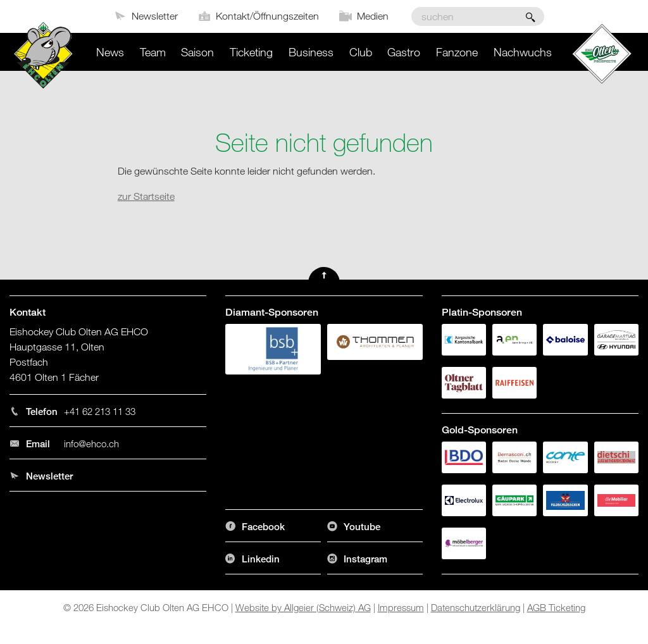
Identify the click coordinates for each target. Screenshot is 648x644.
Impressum (401, 607)
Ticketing (251, 52)
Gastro (404, 52)
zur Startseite (146, 196)
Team (153, 52)
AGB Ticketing (556, 607)
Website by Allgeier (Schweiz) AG (303, 607)
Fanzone (457, 52)
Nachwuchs (523, 52)
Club (361, 52)
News (110, 52)
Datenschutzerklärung (476, 607)
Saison (197, 52)
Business (311, 52)
